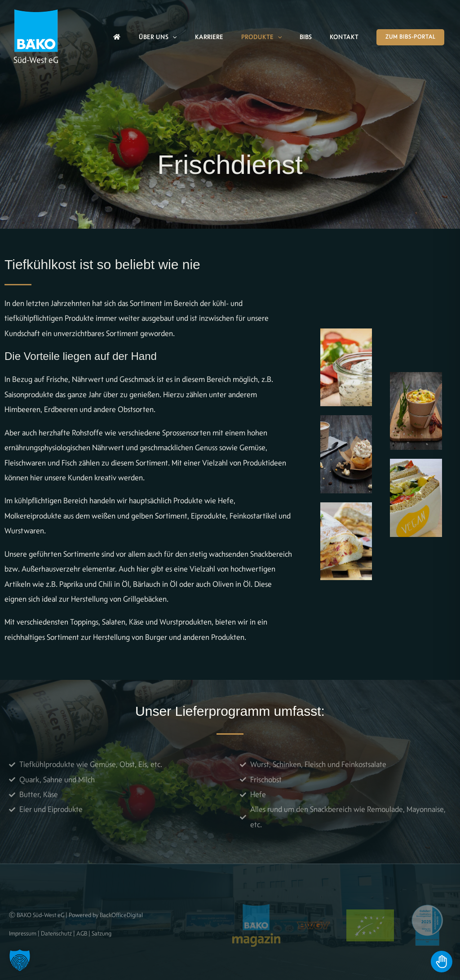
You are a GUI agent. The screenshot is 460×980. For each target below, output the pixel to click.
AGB (82, 933)
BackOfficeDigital (121, 915)
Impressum (23, 933)
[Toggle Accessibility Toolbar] (442, 962)
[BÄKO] (36, 30)
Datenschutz (56, 933)
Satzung (102, 933)
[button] (172, 37)
